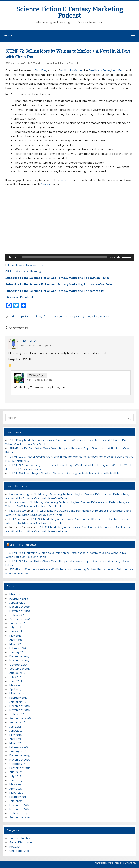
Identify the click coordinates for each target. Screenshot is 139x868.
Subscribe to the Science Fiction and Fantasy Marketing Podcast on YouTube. (59, 284)
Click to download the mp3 (23, 272)
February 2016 (19, 747)
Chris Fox (40, 70)
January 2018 (18, 652)
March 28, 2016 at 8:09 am (36, 345)
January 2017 (18, 702)
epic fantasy (26, 316)
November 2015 (19, 760)
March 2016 (17, 743)
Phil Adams (16, 519)
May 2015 (15, 784)
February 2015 (18, 797)
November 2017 (19, 661)
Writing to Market (71, 70)
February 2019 (19, 599)
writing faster (83, 316)
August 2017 (17, 673)
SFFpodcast (38, 63)
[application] (69, 257)
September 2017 (20, 669)
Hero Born (118, 70)
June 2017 (16, 681)
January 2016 (18, 751)
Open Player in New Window (25, 265)
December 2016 (20, 706)
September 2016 (20, 718)
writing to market (101, 316)
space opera (52, 316)
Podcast (74, 63)
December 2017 (19, 656)
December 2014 (20, 805)
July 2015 (15, 776)
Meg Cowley (18, 511)
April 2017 (16, 689)
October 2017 (18, 665)
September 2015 (20, 768)
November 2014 (20, 809)
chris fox (14, 316)
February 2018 (18, 648)
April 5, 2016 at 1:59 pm (40, 380)
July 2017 (15, 677)
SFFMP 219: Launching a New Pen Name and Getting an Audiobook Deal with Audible (65, 473)
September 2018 (20, 619)
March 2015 (17, 793)
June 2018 (16, 632)
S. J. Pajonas (17, 502)
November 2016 (20, 710)
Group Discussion (21, 842)
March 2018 (17, 644)
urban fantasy (68, 316)
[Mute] (119, 257)
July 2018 (15, 627)
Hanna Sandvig (19, 494)
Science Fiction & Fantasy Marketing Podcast (69, 12)
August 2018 (17, 623)
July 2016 (15, 727)
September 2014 (20, 817)
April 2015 (16, 789)
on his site (66, 180)
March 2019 (17, 594)
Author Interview (59, 63)
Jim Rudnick (29, 341)
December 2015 (19, 755)
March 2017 (17, 694)
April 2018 (16, 640)
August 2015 (17, 772)
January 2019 (18, 603)
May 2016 (16, 735)
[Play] (10, 257)
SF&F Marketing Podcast (23, 545)
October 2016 (18, 714)
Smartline (130, 863)
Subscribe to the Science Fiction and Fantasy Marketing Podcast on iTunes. (58, 278)
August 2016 (17, 723)
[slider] (64, 257)
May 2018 (15, 636)
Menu (8, 36)
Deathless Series (100, 70)
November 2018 (20, 611)
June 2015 (16, 780)
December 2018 (20, 607)
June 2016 (16, 731)
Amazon (46, 184)
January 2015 (18, 801)
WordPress (113, 863)
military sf (39, 316)
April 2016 (16, 739)
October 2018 (18, 615)
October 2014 (18, 813)
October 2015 (18, 764)
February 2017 (18, 698)
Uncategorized (19, 851)
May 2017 (15, 685)
